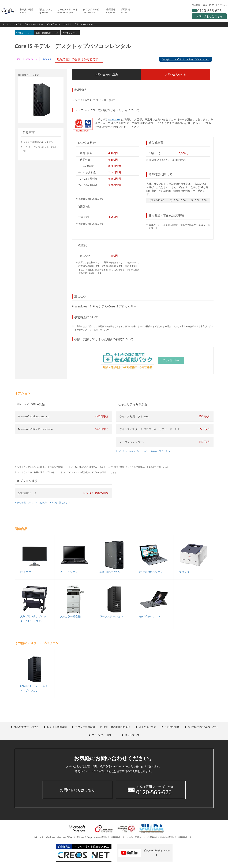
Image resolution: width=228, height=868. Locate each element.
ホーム (6, 24)
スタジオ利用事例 (83, 727)
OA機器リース (70, 33)
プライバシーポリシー (103, 736)
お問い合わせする (138, 75)
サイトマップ (133, 736)
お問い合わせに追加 (94, 75)
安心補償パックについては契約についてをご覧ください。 (44, 503)
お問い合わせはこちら (77, 790)
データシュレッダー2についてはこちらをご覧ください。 (145, 452)
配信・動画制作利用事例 (117, 727)
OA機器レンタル (24, 33)
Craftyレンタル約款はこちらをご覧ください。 (185, 59)
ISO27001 (114, 120)
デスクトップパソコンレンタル (28, 24)
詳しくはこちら (171, 361)
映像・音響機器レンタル (47, 33)
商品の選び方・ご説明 (21, 727)
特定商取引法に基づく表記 (208, 727)
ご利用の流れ (175, 727)
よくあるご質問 (149, 727)
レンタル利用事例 (54, 727)
